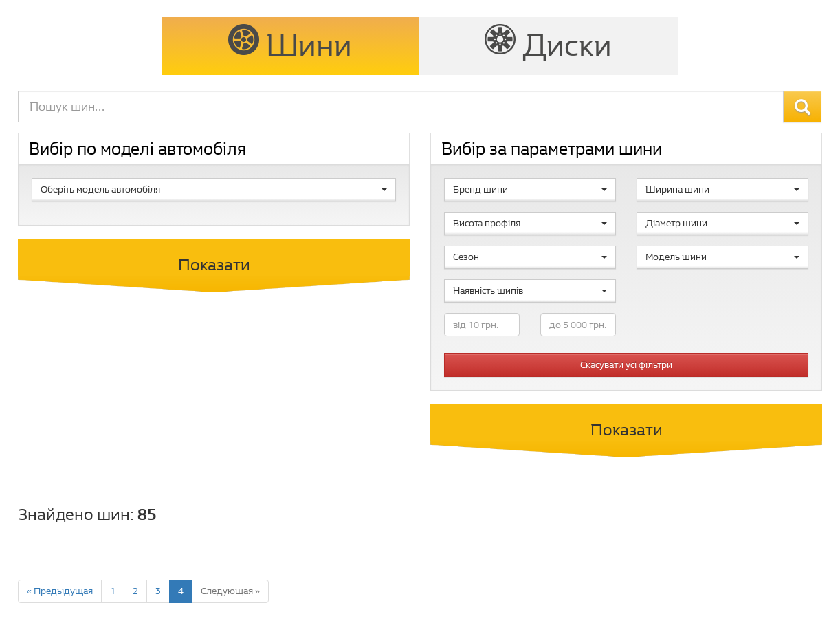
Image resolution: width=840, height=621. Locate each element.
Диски (548, 44)
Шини (290, 44)
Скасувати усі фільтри (626, 365)
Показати (214, 265)
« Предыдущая (60, 591)
